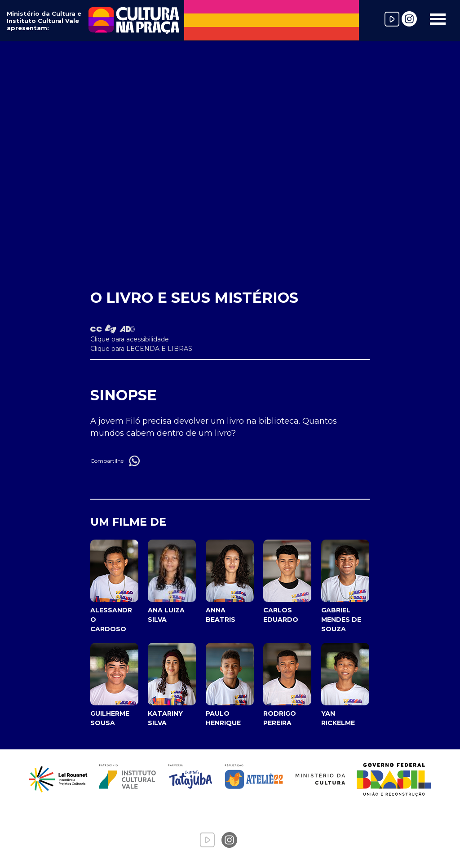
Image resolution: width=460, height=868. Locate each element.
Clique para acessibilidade (130, 339)
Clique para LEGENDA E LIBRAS (141, 349)
